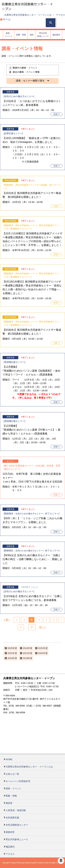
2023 (41, 648)
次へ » (42, 627)
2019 (10, 658)
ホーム (7, 19)
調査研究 (10, 832)
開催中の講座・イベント (25, 68)
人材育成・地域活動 (16, 810)
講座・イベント (13, 788)
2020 (41, 653)
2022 (10, 653)
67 (32, 627)
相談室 (9, 803)
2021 (25, 653)
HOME (9, 759)
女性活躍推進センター (17, 825)
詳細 (56, 114)
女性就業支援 (12, 818)
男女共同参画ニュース (17, 839)
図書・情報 (11, 796)
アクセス (61, 15)
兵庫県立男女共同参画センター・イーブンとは (28, 15)
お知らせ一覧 (12, 774)
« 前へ (7, 620)
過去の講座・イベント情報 (26, 72)
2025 (10, 648)
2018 (25, 658)
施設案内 (10, 847)
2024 (25, 648)
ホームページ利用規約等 (18, 781)
